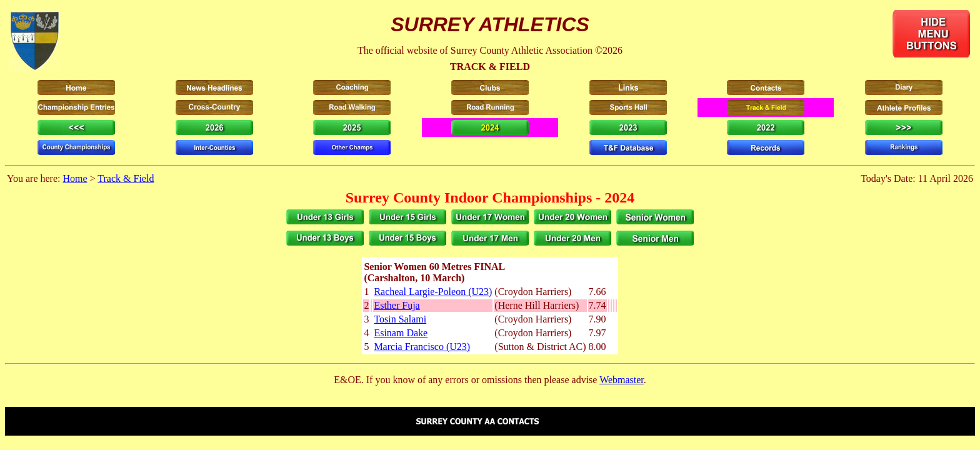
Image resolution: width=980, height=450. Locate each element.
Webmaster (622, 380)
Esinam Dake (401, 333)
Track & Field (126, 178)
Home (75, 178)
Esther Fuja (397, 305)
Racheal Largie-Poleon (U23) (433, 292)
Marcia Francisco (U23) (422, 347)
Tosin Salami (400, 319)
